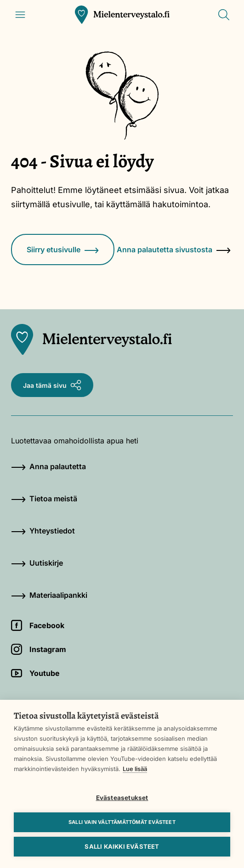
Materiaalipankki (49, 595)
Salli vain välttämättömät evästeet (122, 822)
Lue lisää (135, 769)
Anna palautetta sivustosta (174, 250)
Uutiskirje (37, 563)
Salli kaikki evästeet (122, 846)
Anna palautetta (48, 466)
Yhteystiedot (43, 531)
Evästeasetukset (122, 798)
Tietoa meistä (44, 499)
